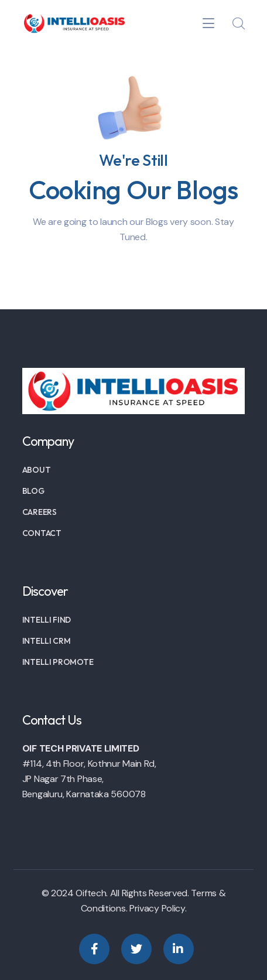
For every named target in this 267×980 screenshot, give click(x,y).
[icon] (94, 949)
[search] (238, 24)
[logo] (73, 23)
